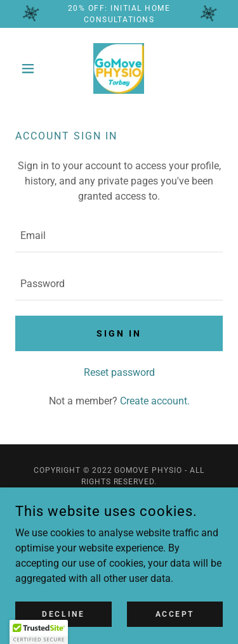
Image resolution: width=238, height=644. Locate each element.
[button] (31, 68)
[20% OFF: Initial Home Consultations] (119, 14)
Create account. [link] (155, 401)
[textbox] (119, 236)
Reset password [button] (119, 372)
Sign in (119, 333)
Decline (63, 614)
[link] (119, 68)
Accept (175, 614)
